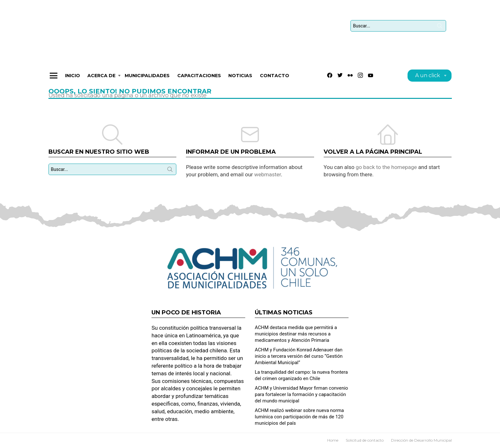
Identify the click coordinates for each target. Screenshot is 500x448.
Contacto (275, 80)
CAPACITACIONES (199, 80)
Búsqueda (440, 29)
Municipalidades (147, 80)
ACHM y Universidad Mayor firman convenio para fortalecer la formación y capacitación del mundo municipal (301, 394)
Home (333, 440)
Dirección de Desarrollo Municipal (421, 440)
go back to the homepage (386, 171)
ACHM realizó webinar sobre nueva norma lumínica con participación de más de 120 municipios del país (299, 417)
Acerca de (101, 81)
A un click (428, 81)
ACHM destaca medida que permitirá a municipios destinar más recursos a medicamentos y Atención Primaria (296, 334)
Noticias (240, 80)
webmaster (268, 179)
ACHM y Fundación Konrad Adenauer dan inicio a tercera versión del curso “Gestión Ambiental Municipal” (299, 356)
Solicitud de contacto (365, 440)
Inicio (73, 80)
